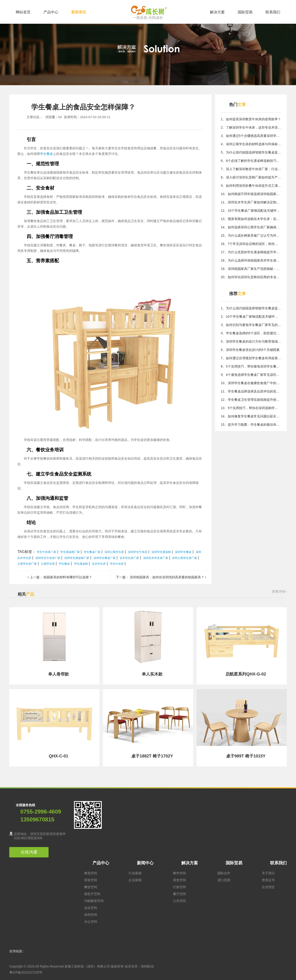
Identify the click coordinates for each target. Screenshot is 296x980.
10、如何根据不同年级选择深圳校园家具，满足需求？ (251, 194)
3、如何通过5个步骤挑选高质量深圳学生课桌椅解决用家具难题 (251, 136)
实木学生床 (99, 564)
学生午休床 (117, 564)
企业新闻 (135, 880)
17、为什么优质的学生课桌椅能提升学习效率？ (251, 252)
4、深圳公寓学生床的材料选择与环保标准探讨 (251, 144)
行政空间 (179, 887)
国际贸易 (245, 12)
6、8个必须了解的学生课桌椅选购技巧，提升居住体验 (251, 161)
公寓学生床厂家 (27, 564)
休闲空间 (91, 915)
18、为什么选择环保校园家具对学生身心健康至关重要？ (251, 260)
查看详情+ (279, 591)
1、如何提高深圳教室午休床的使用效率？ (251, 119)
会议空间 (91, 908)
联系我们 (273, 12)
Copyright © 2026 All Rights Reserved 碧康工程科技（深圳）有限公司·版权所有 (67, 966)
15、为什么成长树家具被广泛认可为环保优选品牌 (251, 235)
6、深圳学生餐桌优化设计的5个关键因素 (250, 350)
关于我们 (268, 873)
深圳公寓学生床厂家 (185, 558)
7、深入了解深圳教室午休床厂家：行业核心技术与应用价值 (251, 169)
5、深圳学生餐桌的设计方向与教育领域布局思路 (251, 341)
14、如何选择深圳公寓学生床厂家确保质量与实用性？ (251, 227)
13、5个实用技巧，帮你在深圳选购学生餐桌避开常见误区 (251, 408)
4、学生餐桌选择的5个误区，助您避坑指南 (251, 333)
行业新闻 (135, 873)
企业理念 (268, 887)
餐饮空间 (91, 887)
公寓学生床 (48, 564)
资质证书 (268, 880)
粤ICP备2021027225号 (26, 972)
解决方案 (217, 12)
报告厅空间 (92, 894)
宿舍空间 (91, 880)
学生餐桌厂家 (92, 552)
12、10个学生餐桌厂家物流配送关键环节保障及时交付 (251, 211)
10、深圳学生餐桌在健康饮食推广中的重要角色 (251, 383)
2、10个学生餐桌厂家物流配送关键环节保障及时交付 (251, 317)
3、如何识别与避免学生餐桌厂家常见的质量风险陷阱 (251, 325)
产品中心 (51, 12)
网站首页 (23, 12)
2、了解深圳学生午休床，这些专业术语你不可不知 (251, 127)
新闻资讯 (79, 12)
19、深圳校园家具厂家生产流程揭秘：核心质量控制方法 (251, 269)
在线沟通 (29, 852)
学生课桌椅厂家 (70, 552)
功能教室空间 (94, 901)
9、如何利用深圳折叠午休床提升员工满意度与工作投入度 (251, 186)
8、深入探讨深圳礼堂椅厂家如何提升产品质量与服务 (251, 177)
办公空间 (91, 922)
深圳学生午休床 (138, 552)
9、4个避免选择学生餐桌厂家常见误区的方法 (251, 375)
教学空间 (179, 873)
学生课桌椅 (81, 564)
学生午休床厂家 (46, 552)
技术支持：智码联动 (139, 966)
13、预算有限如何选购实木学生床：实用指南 (251, 219)
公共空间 (179, 901)
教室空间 (91, 873)
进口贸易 (224, 880)
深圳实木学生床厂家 (156, 558)
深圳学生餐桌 (183, 552)
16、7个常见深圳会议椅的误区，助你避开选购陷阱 (251, 244)
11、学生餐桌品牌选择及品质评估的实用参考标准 (251, 391)
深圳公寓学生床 (114, 552)
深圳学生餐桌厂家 (105, 558)
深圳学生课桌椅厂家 (77, 558)
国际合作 (224, 873)
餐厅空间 (179, 894)
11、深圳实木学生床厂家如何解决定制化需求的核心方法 (251, 202)
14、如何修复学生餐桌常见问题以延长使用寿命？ (251, 416)
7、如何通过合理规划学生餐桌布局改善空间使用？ (251, 358)
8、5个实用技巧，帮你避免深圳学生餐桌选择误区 (251, 366)
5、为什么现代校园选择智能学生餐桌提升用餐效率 (251, 152)
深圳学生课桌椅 (161, 552)
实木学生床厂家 (129, 558)
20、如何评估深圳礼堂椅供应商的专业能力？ (251, 277)
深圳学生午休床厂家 (48, 558)
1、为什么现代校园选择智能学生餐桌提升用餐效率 (251, 308)
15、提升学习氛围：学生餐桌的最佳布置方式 (251, 425)
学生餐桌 (46, 154)
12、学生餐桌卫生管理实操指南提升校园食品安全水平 (251, 400)
